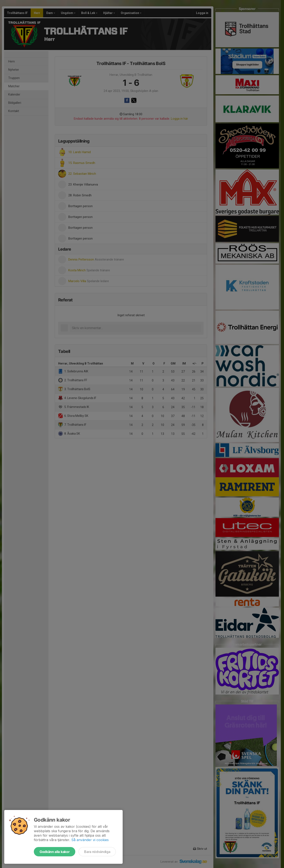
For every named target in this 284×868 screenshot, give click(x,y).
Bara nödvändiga (97, 852)
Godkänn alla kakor (55, 852)
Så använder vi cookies (90, 840)
